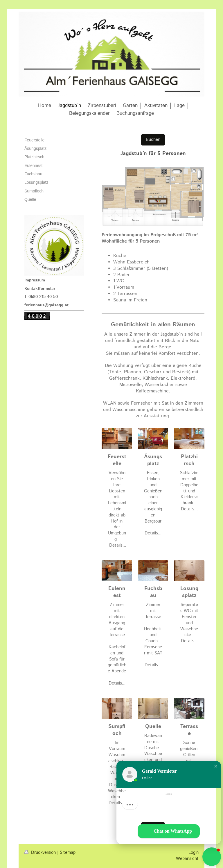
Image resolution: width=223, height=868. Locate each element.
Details (116, 545)
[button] (216, 769)
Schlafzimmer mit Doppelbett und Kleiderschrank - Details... (189, 491)
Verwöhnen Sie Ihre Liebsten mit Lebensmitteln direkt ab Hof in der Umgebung (117, 506)
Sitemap (68, 853)
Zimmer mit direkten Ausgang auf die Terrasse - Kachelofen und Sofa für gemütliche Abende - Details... (117, 644)
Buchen (153, 140)
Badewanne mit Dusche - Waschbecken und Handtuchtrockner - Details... (153, 760)
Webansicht (187, 859)
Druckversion (41, 853)
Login (194, 853)
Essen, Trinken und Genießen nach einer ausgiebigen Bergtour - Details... (153, 503)
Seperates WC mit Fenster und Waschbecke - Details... (189, 623)
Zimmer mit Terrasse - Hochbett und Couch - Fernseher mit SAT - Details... (153, 635)
